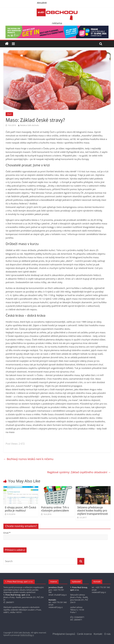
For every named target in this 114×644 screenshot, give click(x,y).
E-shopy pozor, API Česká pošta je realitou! (20, 509)
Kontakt (98, 634)
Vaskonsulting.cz (27, 635)
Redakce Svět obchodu (30, 125)
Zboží (9, 114)
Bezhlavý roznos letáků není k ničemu (28, 459)
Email (7, 533)
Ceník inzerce (84, 634)
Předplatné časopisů (64, 634)
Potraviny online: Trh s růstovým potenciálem (55, 509)
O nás (107, 634)
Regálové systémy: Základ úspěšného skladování (79, 472)
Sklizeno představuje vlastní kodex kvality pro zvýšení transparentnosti (92, 511)
